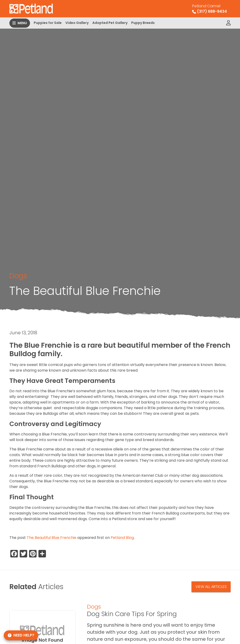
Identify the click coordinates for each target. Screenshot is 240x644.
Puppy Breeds (143, 23)
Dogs (18, 276)
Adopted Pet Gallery (110, 23)
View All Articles (211, 587)
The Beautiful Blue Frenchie (52, 538)
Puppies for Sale (48, 23)
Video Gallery (77, 23)
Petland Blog (122, 538)
